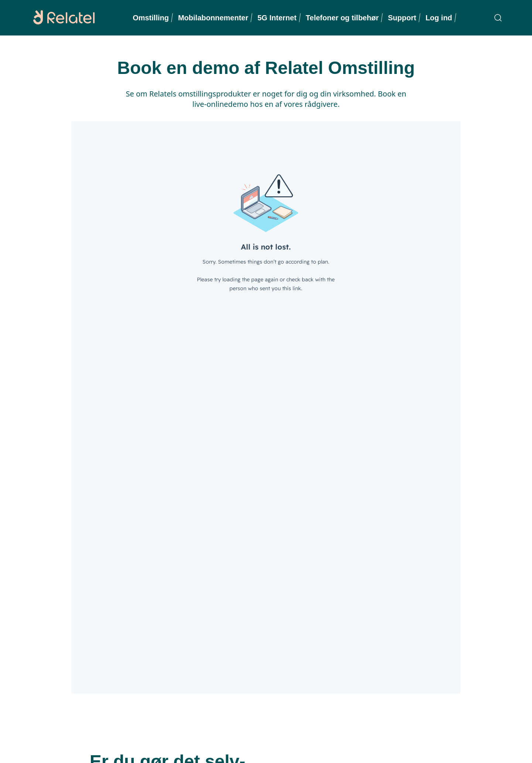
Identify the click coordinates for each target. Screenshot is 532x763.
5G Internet (277, 18)
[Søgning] (498, 18)
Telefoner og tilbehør (342, 18)
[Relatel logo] (62, 18)
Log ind (439, 18)
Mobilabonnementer (213, 18)
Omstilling (151, 18)
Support (402, 18)
